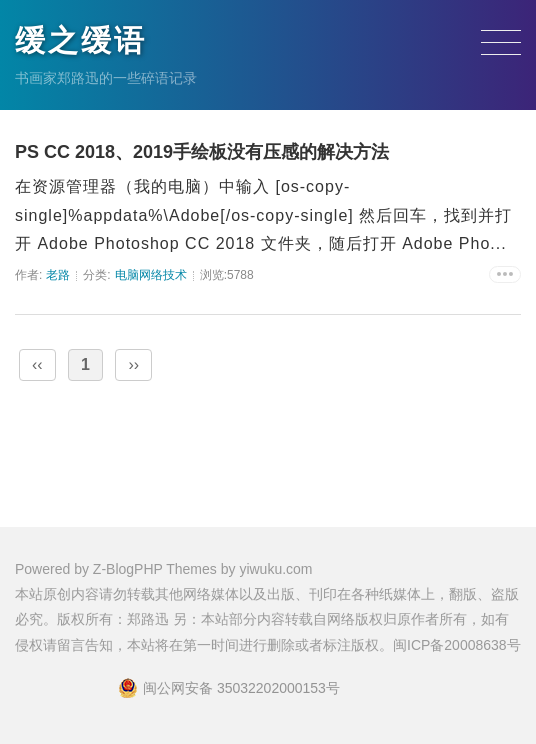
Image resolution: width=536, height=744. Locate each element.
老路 (58, 275)
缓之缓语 (81, 40)
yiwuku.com (275, 569)
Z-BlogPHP (128, 569)
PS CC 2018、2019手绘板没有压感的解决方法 (202, 152)
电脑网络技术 (151, 275)
